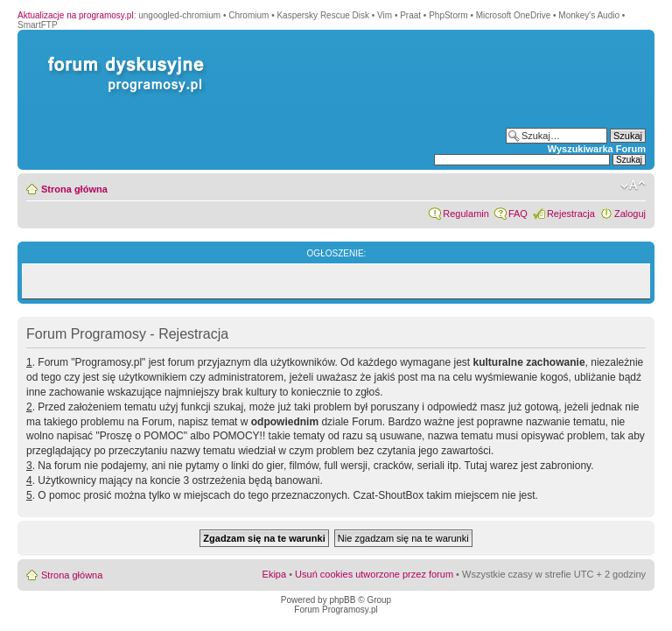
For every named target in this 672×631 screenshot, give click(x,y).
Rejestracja (571, 214)
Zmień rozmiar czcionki (633, 186)
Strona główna (74, 189)
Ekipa (275, 574)
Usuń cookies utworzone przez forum (374, 574)
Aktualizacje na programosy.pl (76, 15)
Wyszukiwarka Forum (597, 149)
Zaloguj (630, 214)
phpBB (342, 600)
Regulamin (466, 214)
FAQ (518, 214)
